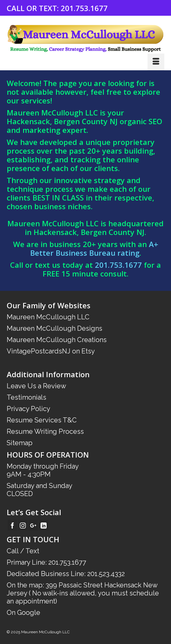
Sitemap (20, 443)
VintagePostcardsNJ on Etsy (51, 351)
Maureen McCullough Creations (57, 340)
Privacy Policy (28, 409)
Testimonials (26, 397)
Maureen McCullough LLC (48, 317)
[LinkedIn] (44, 525)
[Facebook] (12, 525)
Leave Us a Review (36, 386)
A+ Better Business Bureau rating (94, 248)
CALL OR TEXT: (34, 8)
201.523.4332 (106, 574)
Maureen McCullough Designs (54, 328)
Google (29, 613)
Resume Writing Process (45, 431)
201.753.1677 (84, 8)
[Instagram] (23, 525)
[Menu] (156, 62)
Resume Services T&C (42, 420)
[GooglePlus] (33, 525)
